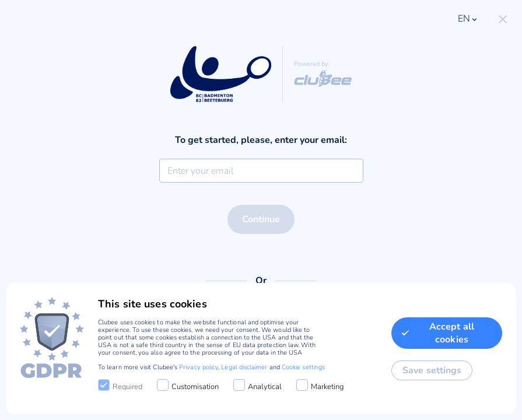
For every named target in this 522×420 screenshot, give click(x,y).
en (468, 19)
